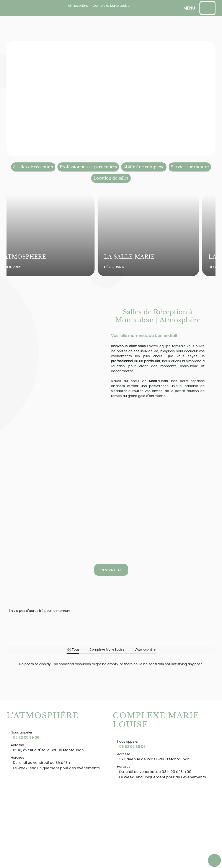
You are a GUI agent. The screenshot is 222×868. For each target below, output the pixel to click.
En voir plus (111, 570)
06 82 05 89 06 (26, 737)
